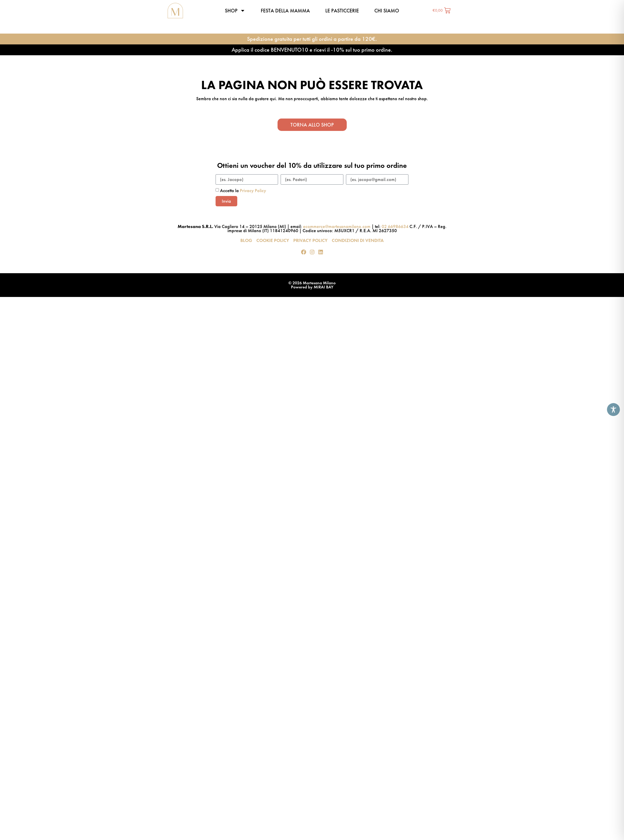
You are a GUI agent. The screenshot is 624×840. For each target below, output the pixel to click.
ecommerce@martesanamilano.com (337, 226)
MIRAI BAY (323, 287)
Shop (235, 11)
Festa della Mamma (285, 11)
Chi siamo (387, 11)
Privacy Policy (253, 191)
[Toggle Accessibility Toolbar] (613, 410)
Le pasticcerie (342, 11)
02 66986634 (395, 226)
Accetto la (243, 191)
